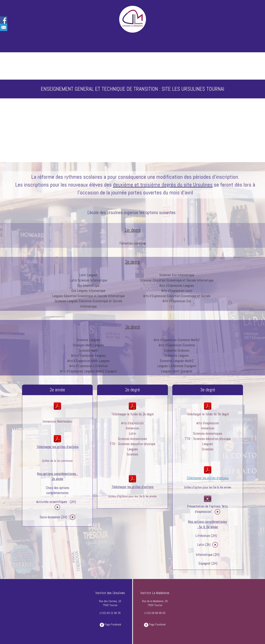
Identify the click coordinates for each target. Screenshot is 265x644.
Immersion (49, 421)
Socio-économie (50, 517)
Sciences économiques (132, 439)
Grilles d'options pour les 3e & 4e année (132, 496)
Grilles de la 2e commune (57, 461)
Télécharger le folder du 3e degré (208, 414)
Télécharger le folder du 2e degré (132, 414)
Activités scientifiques (52, 502)
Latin (132, 433)
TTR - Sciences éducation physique (132, 444)
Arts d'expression (132, 423)
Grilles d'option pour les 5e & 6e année (208, 487)
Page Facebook (113, 624)
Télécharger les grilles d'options (208, 478)
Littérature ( (204, 536)
